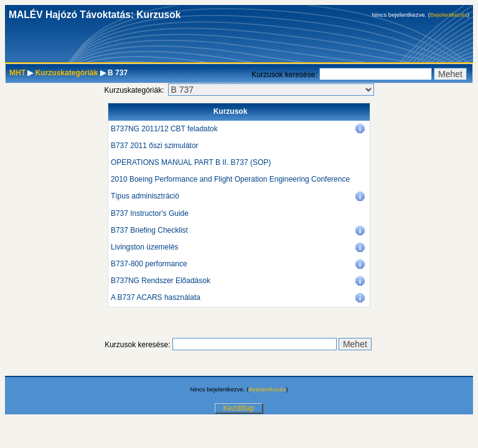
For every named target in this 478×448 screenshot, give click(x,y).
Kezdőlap (238, 408)
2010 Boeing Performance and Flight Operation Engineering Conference (230, 179)
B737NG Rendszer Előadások (161, 281)
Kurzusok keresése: (285, 75)
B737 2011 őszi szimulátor (155, 146)
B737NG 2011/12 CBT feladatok (164, 129)
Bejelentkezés (449, 15)
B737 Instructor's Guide (150, 213)
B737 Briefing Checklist (149, 230)
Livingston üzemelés (145, 247)
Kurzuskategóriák (67, 73)
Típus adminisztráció (145, 196)
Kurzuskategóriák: (134, 90)
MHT (17, 73)
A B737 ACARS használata (156, 297)
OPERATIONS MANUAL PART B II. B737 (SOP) (191, 162)
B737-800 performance (149, 264)
